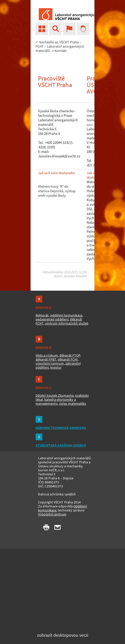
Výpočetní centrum (52, 514)
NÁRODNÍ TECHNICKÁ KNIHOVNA (61, 428)
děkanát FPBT (46, 359)
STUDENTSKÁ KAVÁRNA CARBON (61, 445)
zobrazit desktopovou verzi (63, 635)
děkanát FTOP (70, 355)
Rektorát (42, 315)
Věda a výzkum (47, 355)
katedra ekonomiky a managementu (56, 401)
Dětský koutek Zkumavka (55, 395)
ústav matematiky (73, 403)
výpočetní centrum (50, 363)
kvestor (56, 367)
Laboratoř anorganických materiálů (60, 48)
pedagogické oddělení (52, 319)
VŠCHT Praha (69, 42)
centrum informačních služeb (67, 323)
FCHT (40, 46)
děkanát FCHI (68, 359)
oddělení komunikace (66, 315)
